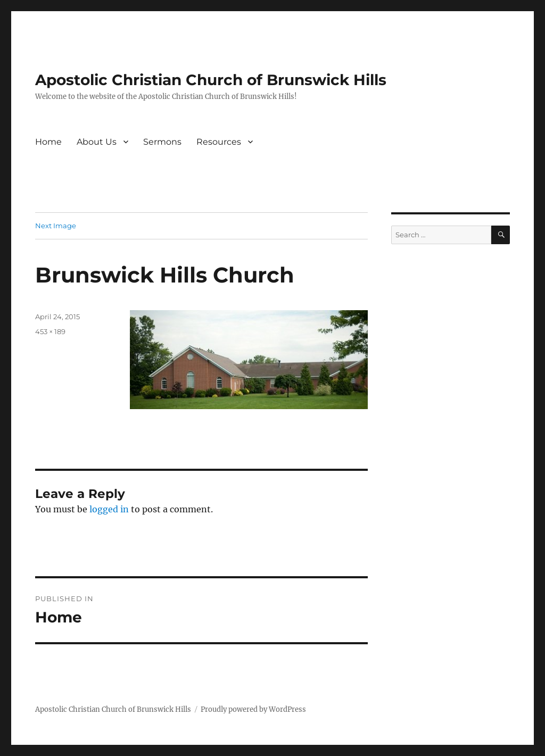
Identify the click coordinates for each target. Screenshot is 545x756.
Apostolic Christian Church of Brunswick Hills (211, 80)
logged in (109, 509)
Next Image (56, 226)
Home (48, 142)
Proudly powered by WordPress (253, 709)
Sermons (162, 142)
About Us (97, 142)
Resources (219, 142)
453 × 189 (50, 331)
